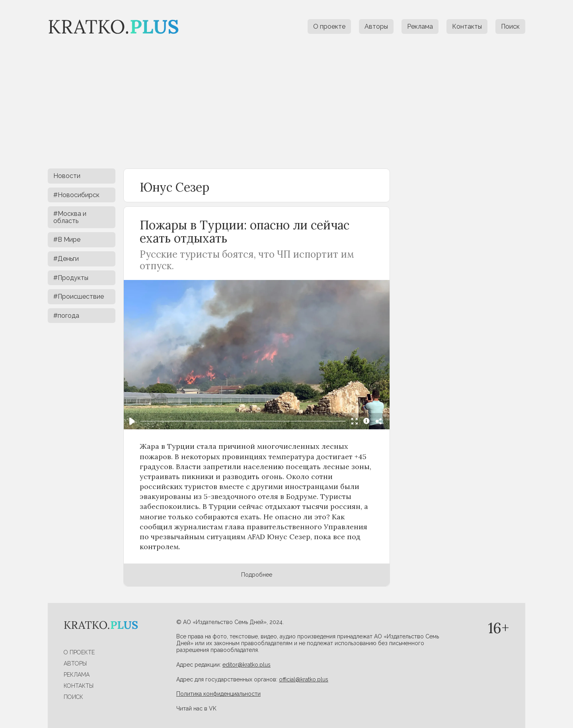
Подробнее (257, 575)
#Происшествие (79, 296)
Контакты (467, 26)
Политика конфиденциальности (218, 694)
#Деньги (66, 259)
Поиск (510, 26)
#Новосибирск (76, 195)
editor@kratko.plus (247, 665)
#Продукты (71, 278)
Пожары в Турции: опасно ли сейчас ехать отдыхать (245, 232)
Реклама (420, 26)
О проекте (329, 26)
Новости (67, 176)
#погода (66, 316)
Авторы (376, 26)
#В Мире (67, 240)
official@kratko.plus (304, 679)
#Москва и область (70, 217)
